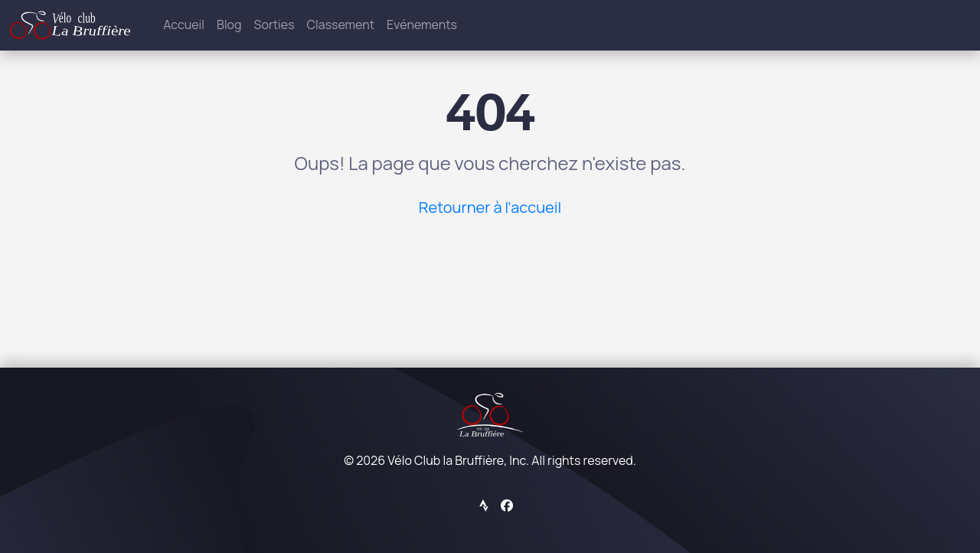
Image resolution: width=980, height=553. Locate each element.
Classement (341, 25)
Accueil (184, 25)
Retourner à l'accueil (490, 207)
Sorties (274, 25)
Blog (229, 25)
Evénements (422, 25)
